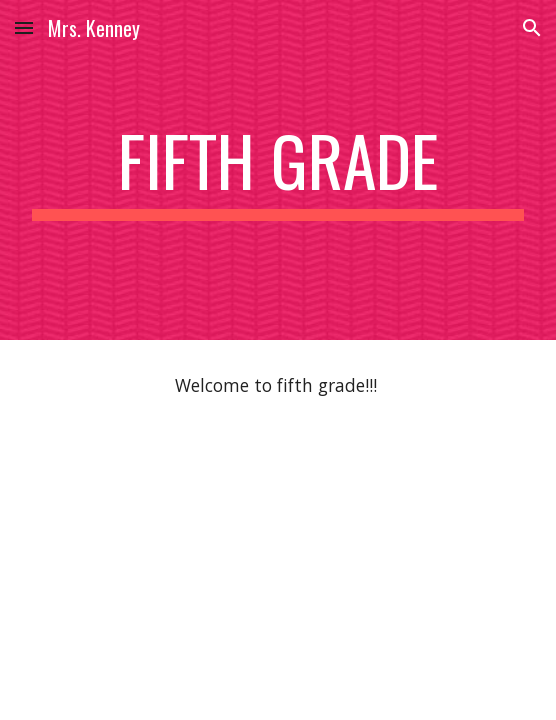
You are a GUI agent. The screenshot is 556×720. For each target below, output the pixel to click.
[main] (277, 170)
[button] (24, 27)
